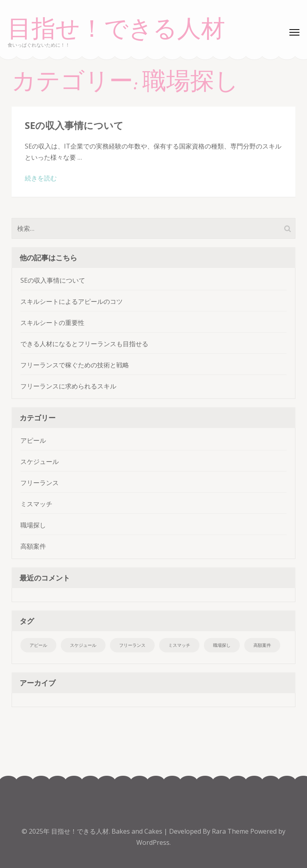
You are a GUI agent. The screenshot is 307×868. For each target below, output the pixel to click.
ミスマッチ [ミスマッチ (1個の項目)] (179, 645)
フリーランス (40, 483)
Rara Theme (231, 831)
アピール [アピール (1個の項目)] (38, 645)
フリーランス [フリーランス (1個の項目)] (132, 645)
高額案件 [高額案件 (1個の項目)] (262, 645)
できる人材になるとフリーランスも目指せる (84, 344)
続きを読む (41, 178)
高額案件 (33, 546)
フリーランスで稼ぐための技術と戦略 (75, 365)
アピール (33, 440)
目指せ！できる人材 (116, 29)
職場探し (33, 525)
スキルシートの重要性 (52, 323)
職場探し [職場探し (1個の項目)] (222, 645)
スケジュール (40, 462)
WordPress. (153, 842)
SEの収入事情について (74, 125)
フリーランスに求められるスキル (68, 386)
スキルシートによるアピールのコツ (72, 301)
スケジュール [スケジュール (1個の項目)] (83, 645)
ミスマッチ (36, 504)
